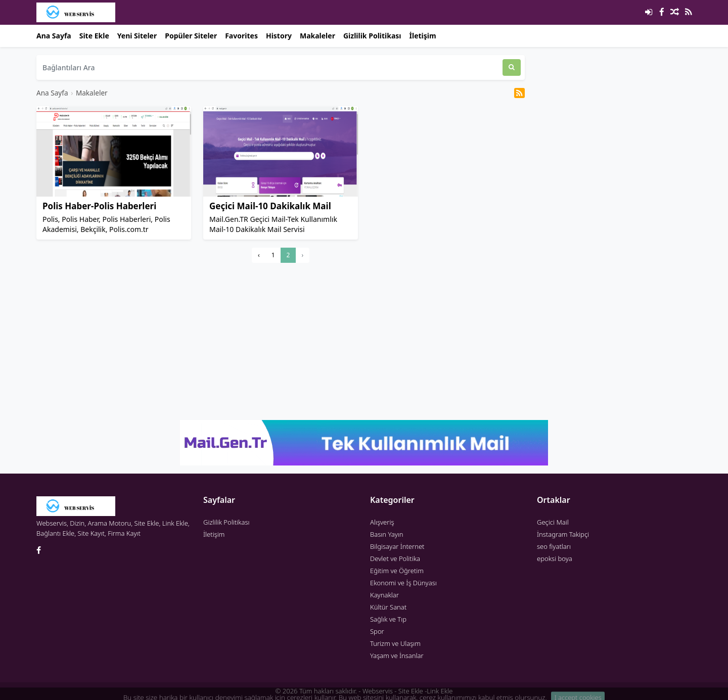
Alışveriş (382, 522)
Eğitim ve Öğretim (397, 571)
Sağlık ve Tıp (388, 619)
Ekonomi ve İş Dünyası (403, 583)
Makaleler (317, 36)
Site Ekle (94, 36)
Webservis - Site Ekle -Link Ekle (407, 691)
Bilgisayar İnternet (397, 546)
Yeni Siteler (137, 36)
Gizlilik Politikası (372, 36)
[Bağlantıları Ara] (269, 67)
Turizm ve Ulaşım (395, 643)
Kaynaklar (384, 595)
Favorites (241, 36)
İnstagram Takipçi (563, 534)
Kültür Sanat (388, 607)
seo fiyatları (554, 546)
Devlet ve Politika (395, 558)
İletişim (423, 36)
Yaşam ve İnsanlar (397, 656)
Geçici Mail (553, 522)
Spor (377, 631)
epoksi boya (555, 558)
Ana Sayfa (54, 36)
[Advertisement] (281, 341)
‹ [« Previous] (259, 255)
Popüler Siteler (191, 36)
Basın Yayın (387, 534)
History (279, 36)
